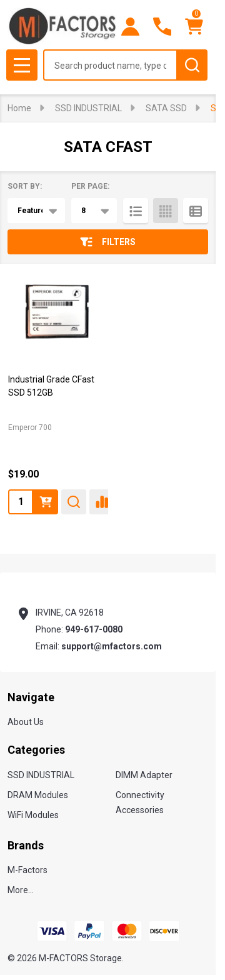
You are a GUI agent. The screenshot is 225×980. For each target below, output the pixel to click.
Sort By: (25, 186)
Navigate (31, 697)
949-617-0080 (94, 629)
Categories (36, 750)
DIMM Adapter (144, 775)
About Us (26, 722)
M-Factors (27, 870)
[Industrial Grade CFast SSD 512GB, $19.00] (57, 315)
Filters (108, 242)
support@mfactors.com (112, 646)
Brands (26, 845)
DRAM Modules (38, 795)
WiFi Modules (33, 815)
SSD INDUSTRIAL (41, 775)
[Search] (192, 65)
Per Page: (90, 186)
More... (21, 890)
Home (19, 108)
